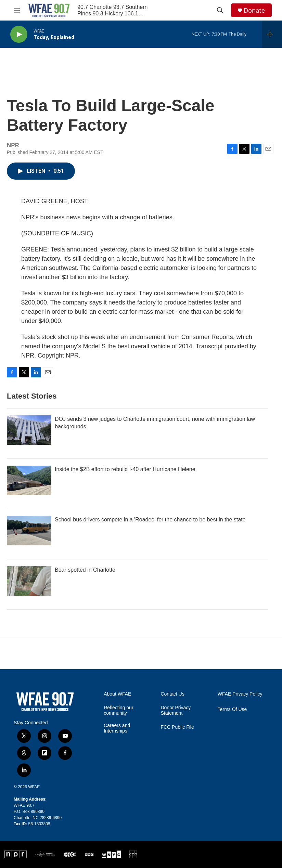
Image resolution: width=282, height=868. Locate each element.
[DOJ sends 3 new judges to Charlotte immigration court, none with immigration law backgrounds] (29, 430)
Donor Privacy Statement (176, 710)
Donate (254, 10)
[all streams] (272, 34)
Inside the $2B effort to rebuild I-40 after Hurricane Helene (125, 469)
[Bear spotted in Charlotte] (29, 581)
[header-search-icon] (220, 10)
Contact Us (172, 694)
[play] (19, 34)
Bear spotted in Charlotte (85, 570)
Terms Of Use (232, 709)
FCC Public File (177, 727)
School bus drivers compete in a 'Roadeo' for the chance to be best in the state (150, 520)
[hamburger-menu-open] (17, 10)
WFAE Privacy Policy (240, 694)
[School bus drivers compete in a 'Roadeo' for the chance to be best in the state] (29, 531)
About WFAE (117, 694)
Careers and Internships (117, 728)
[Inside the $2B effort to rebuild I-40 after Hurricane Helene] (29, 480)
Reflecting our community (118, 710)
